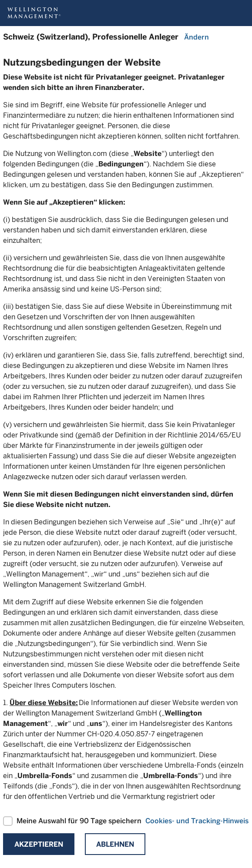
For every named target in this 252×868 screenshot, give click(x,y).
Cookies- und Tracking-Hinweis (197, 821)
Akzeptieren (39, 844)
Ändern (197, 37)
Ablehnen (115, 844)
